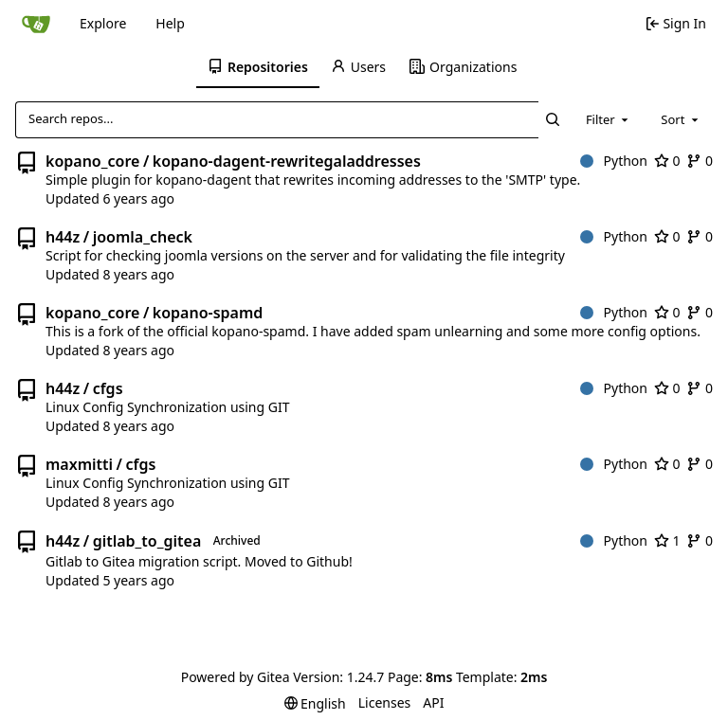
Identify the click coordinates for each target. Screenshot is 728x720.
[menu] (315, 703)
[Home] (36, 24)
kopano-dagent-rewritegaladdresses (287, 161)
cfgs (108, 388)
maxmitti (79, 464)
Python (614, 161)
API (433, 702)
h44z (63, 237)
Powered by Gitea (236, 677)
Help (170, 23)
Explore (103, 23)
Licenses (385, 702)
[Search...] (553, 119)
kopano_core (92, 161)
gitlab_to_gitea (147, 541)
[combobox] (609, 119)
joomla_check (143, 237)
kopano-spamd (208, 313)
